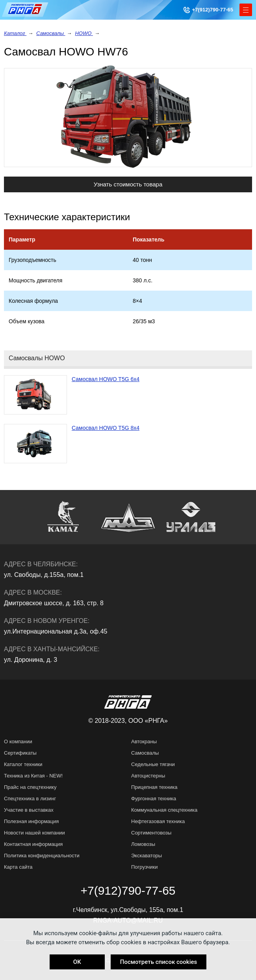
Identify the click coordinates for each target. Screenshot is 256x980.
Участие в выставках (29, 810)
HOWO (84, 33)
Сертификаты (20, 753)
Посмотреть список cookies (159, 962)
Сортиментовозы (151, 833)
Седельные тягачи (153, 764)
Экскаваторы (147, 856)
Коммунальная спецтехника (164, 810)
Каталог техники (23, 764)
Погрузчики (144, 867)
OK (77, 962)
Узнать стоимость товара (128, 184)
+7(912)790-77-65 (213, 10)
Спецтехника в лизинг (30, 799)
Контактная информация (33, 844)
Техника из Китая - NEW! (33, 776)
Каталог (15, 33)
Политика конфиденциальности (42, 856)
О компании (18, 741)
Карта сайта (18, 867)
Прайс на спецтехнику (30, 787)
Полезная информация (31, 821)
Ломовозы (143, 844)
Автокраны (144, 741)
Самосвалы (51, 33)
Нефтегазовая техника (158, 821)
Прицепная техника (154, 787)
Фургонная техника (154, 799)
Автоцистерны (148, 776)
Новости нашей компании (34, 833)
